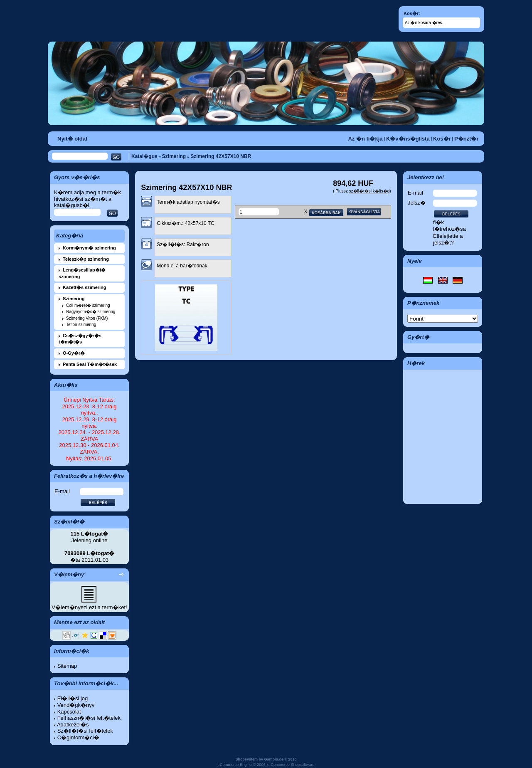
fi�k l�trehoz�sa (449, 226)
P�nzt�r (467, 139)
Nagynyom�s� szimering (91, 312)
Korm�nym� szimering (89, 248)
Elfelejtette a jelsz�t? (448, 239)
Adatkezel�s (73, 725)
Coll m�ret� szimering (88, 305)
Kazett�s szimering (85, 287)
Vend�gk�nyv (76, 705)
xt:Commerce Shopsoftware (290, 765)
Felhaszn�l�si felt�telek (89, 718)
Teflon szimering (81, 325)
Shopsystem (246, 759)
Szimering (174, 156)
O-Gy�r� (74, 353)
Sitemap (67, 666)
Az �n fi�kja (365, 139)
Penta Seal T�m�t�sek (90, 364)
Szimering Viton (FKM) (87, 318)
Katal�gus (144, 156)
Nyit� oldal (72, 139)
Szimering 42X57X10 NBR (221, 156)
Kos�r (442, 139)
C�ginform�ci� (78, 737)
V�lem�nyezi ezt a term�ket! (89, 607)
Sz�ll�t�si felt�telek (85, 731)
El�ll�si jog (73, 698)
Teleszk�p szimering (86, 259)
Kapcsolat (69, 712)
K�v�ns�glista (408, 139)
